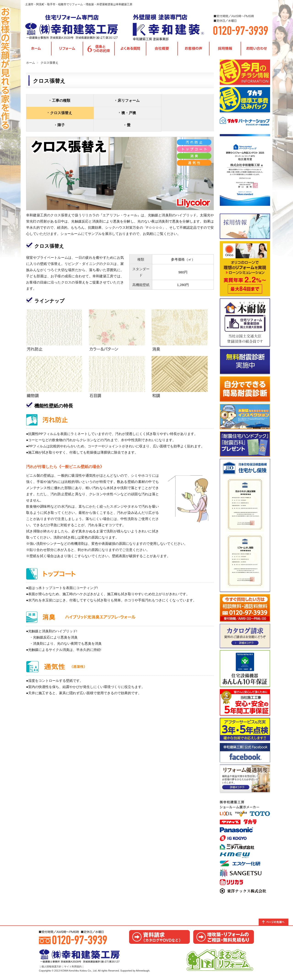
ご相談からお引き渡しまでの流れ (245, 704)
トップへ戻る (276, 923)
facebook (245, 754)
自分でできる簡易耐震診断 (245, 390)
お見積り (224, 938)
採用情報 (225, 50)
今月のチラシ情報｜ (245, 74)
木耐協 (245, 324)
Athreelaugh (143, 974)
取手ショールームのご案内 (245, 848)
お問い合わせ (257, 50)
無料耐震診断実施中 (245, 363)
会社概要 (162, 50)
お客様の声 (193, 50)
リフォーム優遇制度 (245, 780)
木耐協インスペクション (245, 418)
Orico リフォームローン (245, 270)
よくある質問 (130, 50)
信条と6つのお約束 (99, 50)
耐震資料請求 (245, 445)
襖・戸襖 (59, 114)
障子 (121, 114)
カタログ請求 (245, 637)
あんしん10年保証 (245, 670)
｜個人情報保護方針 (50, 969)
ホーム (31, 64)
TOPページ (36, 50)
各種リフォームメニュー (67, 50)
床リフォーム (121, 102)
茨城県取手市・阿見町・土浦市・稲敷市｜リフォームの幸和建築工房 (74, 28)
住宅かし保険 (245, 527)
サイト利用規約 (73, 969)
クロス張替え (184, 102)
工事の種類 (59, 102)
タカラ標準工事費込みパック (245, 101)
